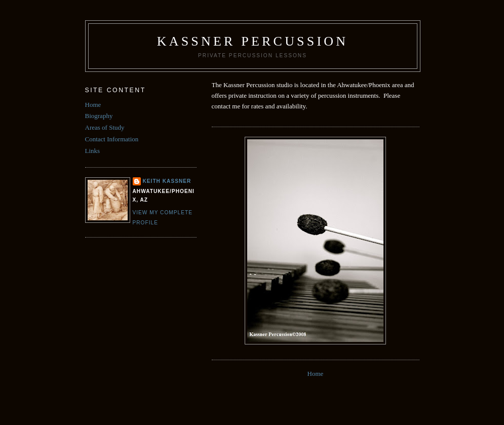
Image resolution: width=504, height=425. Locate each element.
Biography (99, 116)
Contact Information (112, 139)
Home (316, 374)
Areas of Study (105, 127)
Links (93, 151)
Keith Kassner (167, 181)
